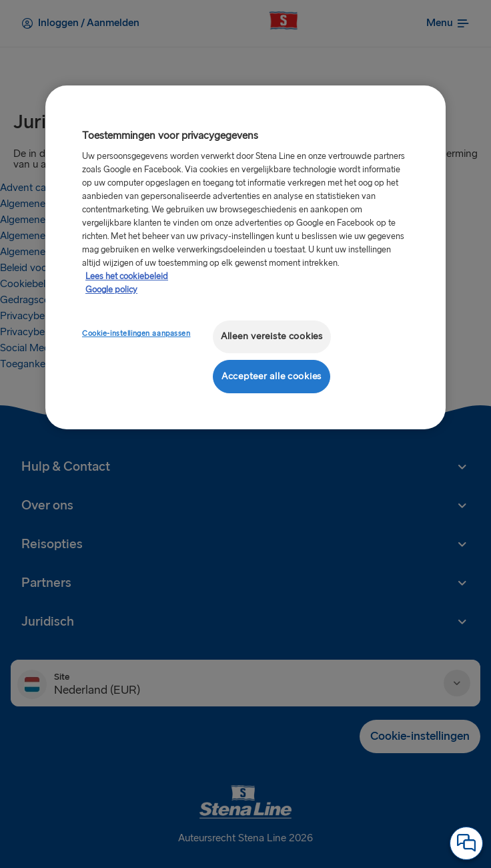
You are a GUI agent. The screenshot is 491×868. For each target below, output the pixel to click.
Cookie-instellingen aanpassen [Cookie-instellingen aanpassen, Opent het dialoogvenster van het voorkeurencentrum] (136, 334)
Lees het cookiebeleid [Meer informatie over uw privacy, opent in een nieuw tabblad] (127, 276)
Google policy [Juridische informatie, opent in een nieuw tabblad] (111, 290)
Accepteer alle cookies (272, 376)
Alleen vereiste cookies (272, 336)
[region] (246, 257)
